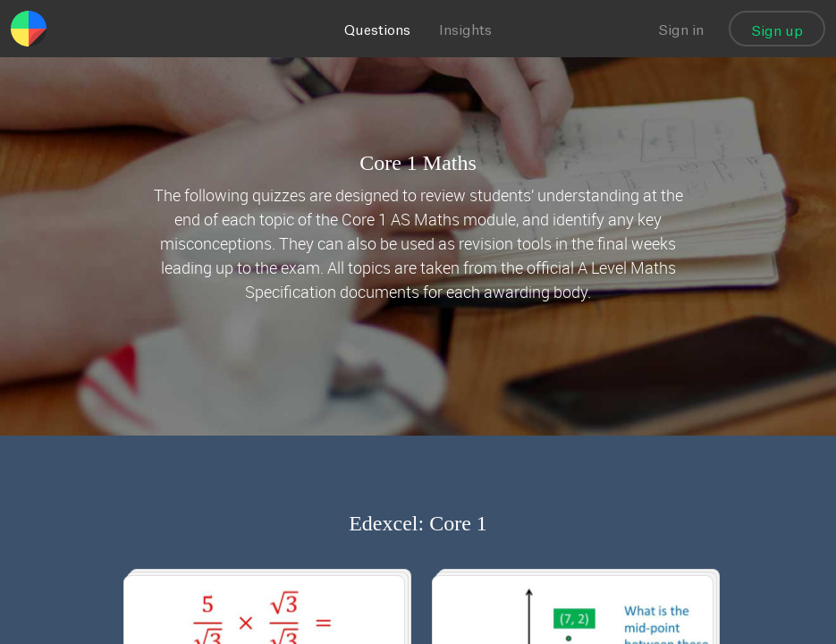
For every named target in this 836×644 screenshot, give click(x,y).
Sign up (777, 32)
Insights (465, 31)
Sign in (681, 31)
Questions (377, 31)
